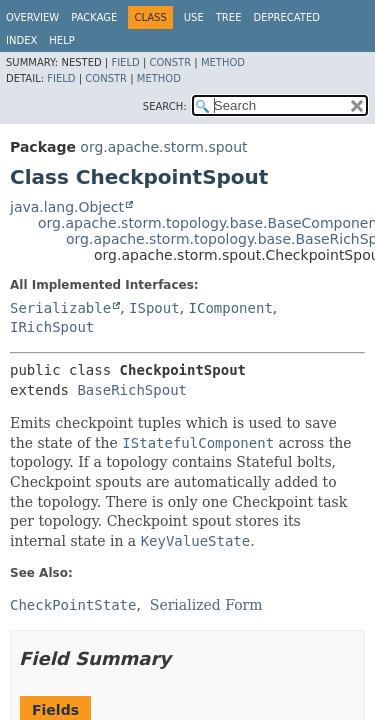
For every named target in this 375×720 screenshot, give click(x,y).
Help (61, 40)
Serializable (60, 308)
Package (94, 17)
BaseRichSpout (132, 390)
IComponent (231, 308)
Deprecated (286, 17)
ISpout (154, 308)
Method (223, 62)
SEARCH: (165, 106)
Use (194, 17)
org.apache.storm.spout (163, 147)
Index (21, 40)
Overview (32, 17)
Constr (170, 62)
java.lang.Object (67, 207)
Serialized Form (206, 605)
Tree (229, 17)
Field (125, 62)
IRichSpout (52, 327)
